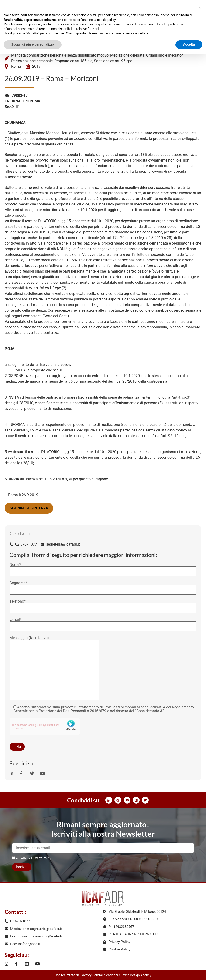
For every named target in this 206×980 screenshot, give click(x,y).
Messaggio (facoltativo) (54, 668)
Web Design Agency (137, 975)
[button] (109, 800)
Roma (16, 66)
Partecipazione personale (32, 61)
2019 (36, 66)
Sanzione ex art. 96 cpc (113, 61)
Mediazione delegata (127, 55)
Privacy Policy (41, 858)
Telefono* (103, 605)
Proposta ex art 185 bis (73, 61)
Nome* (103, 568)
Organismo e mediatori (165, 55)
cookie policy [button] (106, 20)
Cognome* (103, 586)
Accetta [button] (189, 44)
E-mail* (103, 623)
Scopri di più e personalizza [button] (33, 44)
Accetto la (21, 858)
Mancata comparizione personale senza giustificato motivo (60, 55)
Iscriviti (22, 867)
